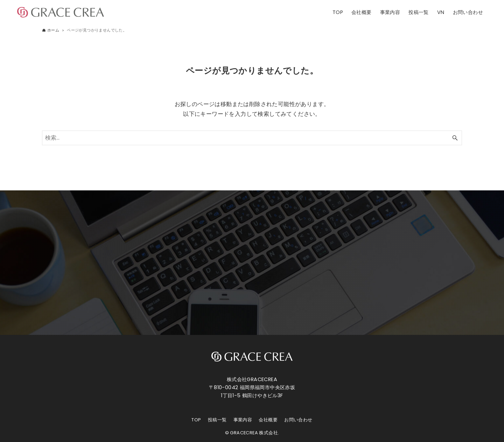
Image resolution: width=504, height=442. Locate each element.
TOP (196, 420)
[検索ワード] (252, 138)
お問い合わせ (298, 420)
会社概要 (268, 420)
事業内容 (243, 420)
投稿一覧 (217, 420)
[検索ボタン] (455, 138)
